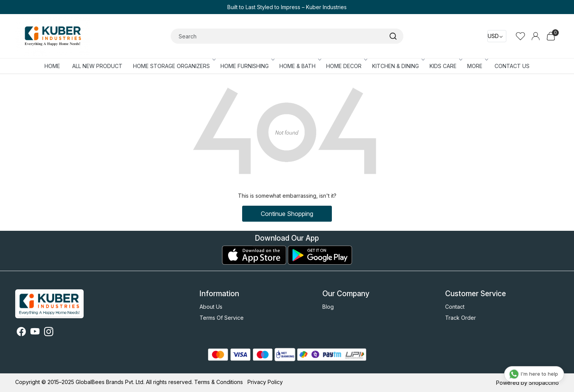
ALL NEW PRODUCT (97, 66)
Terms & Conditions (219, 382)
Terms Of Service (222, 318)
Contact (455, 307)
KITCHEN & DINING (398, 66)
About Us (211, 307)
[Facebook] (21, 333)
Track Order (461, 318)
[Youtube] (35, 333)
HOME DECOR (346, 66)
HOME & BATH (300, 66)
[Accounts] (536, 36)
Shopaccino (544, 383)
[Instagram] (49, 333)
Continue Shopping (287, 214)
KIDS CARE (445, 66)
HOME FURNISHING (247, 66)
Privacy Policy (265, 382)
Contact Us (512, 66)
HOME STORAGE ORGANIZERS (174, 66)
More (477, 66)
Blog (328, 307)
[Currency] (497, 36)
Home (52, 66)
